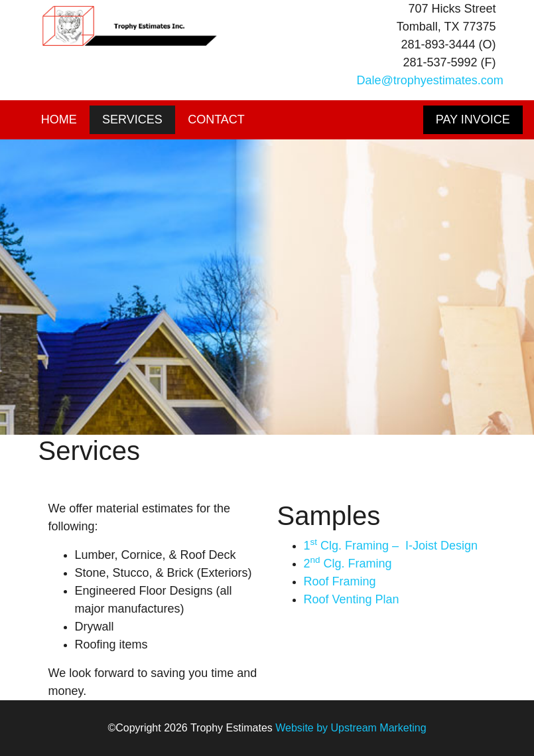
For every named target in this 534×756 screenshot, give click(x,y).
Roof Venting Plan (352, 599)
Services (132, 119)
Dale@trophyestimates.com (430, 80)
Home (59, 119)
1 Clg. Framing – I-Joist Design (391, 546)
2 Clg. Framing (348, 564)
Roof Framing (340, 581)
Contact (216, 119)
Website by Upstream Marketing (351, 728)
